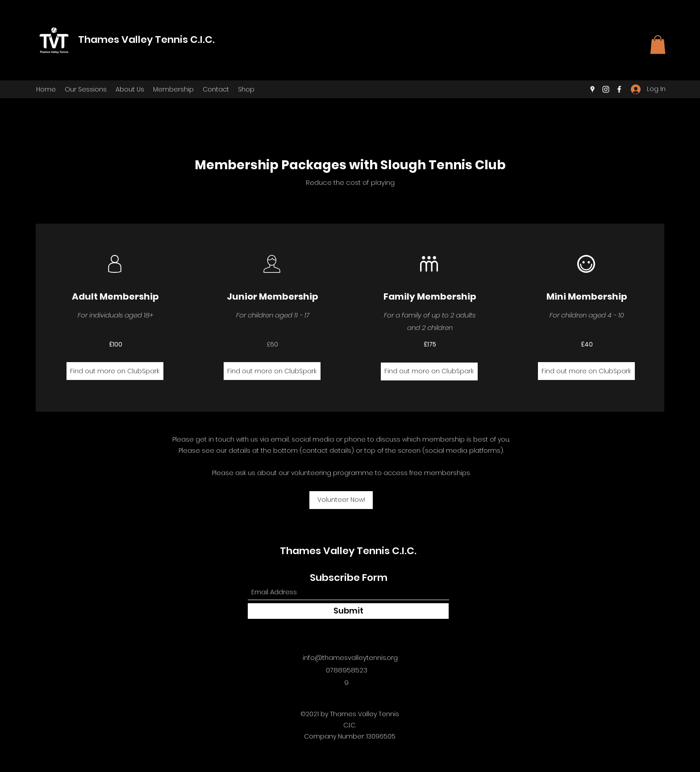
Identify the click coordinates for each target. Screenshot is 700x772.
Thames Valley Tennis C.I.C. (146, 40)
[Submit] (348, 611)
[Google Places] (592, 89)
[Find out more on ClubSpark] (115, 371)
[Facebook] (619, 89)
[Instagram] (606, 89)
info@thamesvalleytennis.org (350, 657)
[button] (658, 45)
